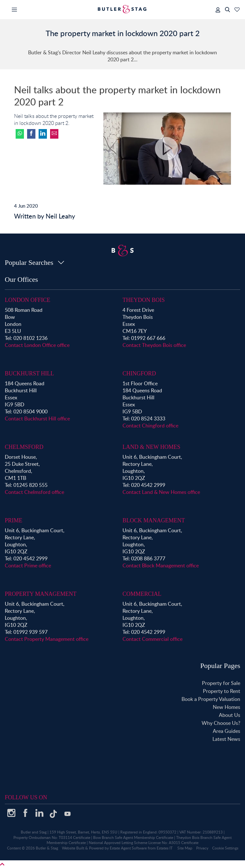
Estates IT (165, 848)
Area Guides (226, 731)
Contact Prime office (28, 565)
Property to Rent (222, 691)
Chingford (139, 373)
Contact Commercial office (152, 639)
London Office (28, 300)
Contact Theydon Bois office (154, 345)
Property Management (41, 594)
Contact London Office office (37, 345)
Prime (14, 520)
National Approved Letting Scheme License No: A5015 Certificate (144, 843)
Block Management (154, 520)
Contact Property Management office (47, 639)
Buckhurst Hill (29, 373)
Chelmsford (24, 447)
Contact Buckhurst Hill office (37, 419)
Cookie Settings (225, 848)
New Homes (226, 707)
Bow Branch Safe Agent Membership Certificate (133, 837)
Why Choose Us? (221, 723)
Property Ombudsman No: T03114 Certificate (52, 837)
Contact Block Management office (161, 565)
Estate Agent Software (128, 848)
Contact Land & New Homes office (161, 492)
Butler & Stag (47, 848)
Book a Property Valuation (211, 699)
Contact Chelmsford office (34, 492)
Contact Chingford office (150, 426)
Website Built (73, 848)
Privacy (202, 848)
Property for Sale (221, 683)
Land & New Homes (151, 447)
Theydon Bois (144, 300)
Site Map (185, 848)
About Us (230, 715)
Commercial (142, 594)
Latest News (226, 739)
